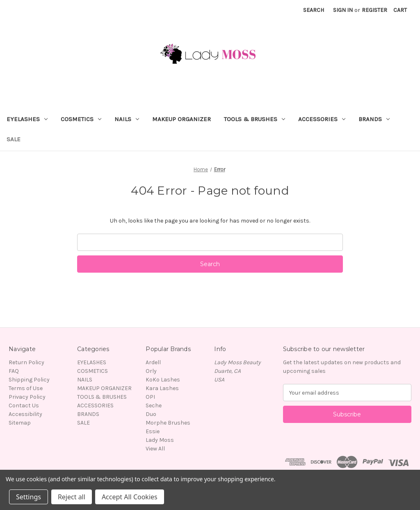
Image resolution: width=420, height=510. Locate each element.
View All (155, 449)
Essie (153, 431)
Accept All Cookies (130, 497)
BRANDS (374, 119)
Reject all (72, 497)
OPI (150, 397)
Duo (151, 414)
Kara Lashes (162, 388)
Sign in (343, 10)
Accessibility (25, 414)
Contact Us (24, 405)
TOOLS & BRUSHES (255, 119)
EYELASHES (27, 119)
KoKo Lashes (163, 380)
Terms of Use (26, 388)
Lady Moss (160, 440)
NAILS (127, 119)
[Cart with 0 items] (400, 10)
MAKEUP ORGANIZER (181, 119)
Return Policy (26, 362)
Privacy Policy (27, 397)
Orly (151, 371)
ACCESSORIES (322, 119)
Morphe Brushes (168, 423)
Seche (154, 405)
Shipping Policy (29, 380)
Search (314, 10)
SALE (14, 139)
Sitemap (20, 423)
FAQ (14, 371)
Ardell (153, 362)
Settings (29, 497)
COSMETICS (81, 119)
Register (374, 10)
